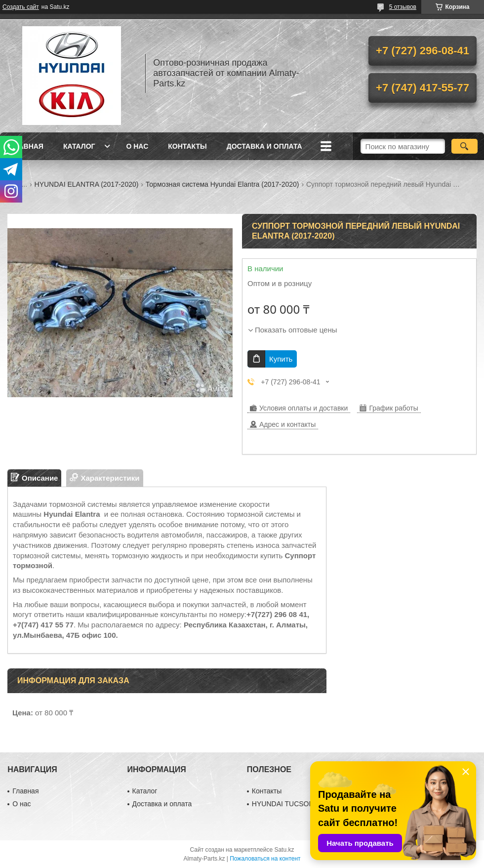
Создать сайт (21, 7)
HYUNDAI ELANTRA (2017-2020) (87, 184)
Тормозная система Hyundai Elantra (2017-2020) (222, 184)
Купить (281, 359)
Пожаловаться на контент (265, 859)
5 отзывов (403, 7)
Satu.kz (284, 850)
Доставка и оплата (264, 146)
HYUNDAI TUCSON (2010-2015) (303, 804)
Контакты (187, 146)
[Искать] (464, 146)
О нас (137, 146)
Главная (27, 146)
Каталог (79, 146)
